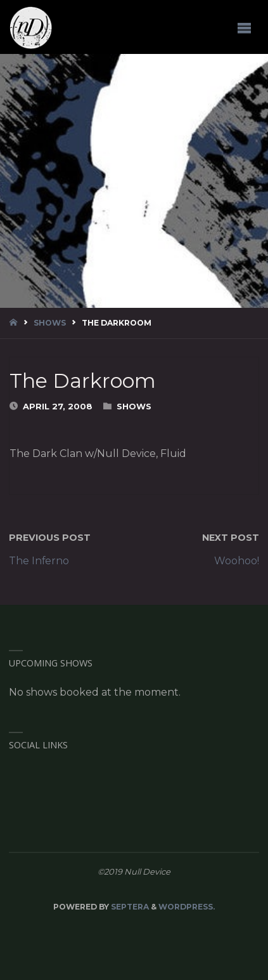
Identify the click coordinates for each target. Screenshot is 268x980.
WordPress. (187, 907)
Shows (50, 323)
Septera (129, 907)
